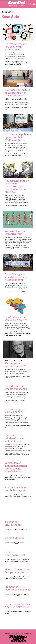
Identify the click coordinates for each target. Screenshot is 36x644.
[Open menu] (3, 4)
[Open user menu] (34, 4)
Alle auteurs (8, 12)
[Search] (30, 4)
